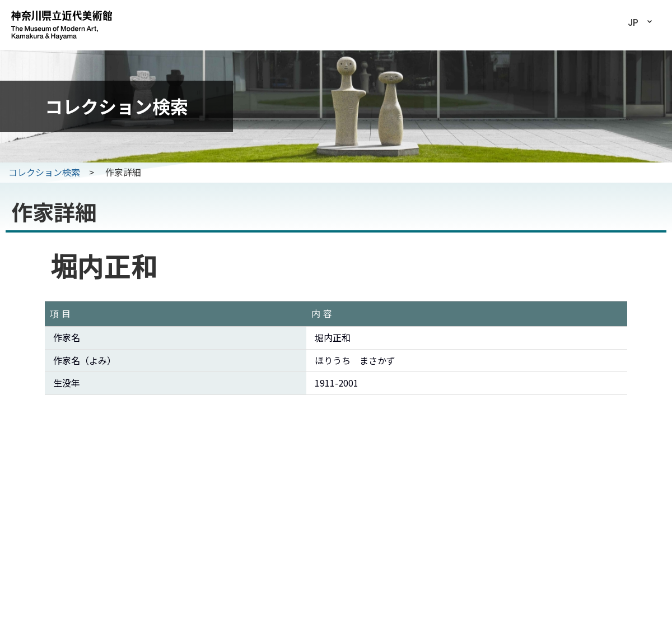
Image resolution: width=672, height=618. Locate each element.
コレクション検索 (44, 172)
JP (633, 23)
